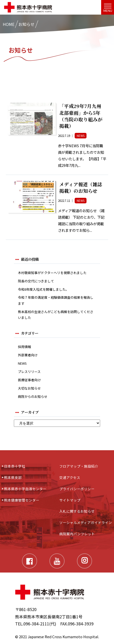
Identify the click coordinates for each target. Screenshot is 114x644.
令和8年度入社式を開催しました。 (43, 289)
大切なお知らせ (29, 388)
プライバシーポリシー (77, 489)
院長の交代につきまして (36, 281)
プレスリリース (29, 372)
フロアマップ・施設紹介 (79, 466)
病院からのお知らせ (33, 396)
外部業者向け (28, 355)
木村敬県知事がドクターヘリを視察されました (52, 273)
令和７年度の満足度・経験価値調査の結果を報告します (56, 300)
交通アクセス (70, 477)
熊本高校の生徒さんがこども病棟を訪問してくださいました (56, 315)
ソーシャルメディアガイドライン (86, 522)
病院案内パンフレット (77, 534)
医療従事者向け (29, 380)
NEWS (22, 363)
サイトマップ (70, 500)
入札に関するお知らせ (77, 511)
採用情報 (24, 347)
